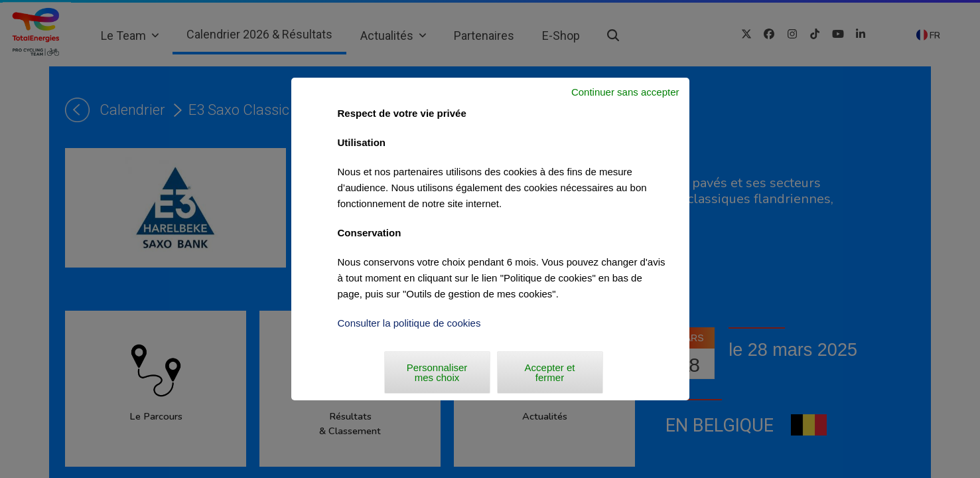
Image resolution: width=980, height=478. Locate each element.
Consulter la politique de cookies (409, 323)
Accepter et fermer (550, 372)
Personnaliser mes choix (437, 372)
